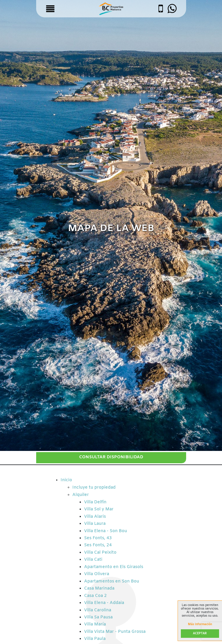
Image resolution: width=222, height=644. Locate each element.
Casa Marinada (99, 589)
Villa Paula (95, 639)
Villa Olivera (97, 574)
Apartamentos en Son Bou (112, 581)
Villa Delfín (95, 502)
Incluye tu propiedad (94, 488)
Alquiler (81, 495)
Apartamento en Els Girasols (114, 567)
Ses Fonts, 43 (98, 538)
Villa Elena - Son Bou (106, 531)
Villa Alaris (95, 517)
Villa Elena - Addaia (104, 603)
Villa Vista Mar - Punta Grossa (115, 632)
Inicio (66, 480)
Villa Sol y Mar (99, 509)
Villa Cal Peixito (100, 553)
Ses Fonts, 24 (98, 545)
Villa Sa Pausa (98, 617)
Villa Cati (93, 560)
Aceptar (200, 634)
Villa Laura (95, 524)
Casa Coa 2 (95, 596)
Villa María (95, 624)
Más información (200, 625)
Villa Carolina (98, 610)
